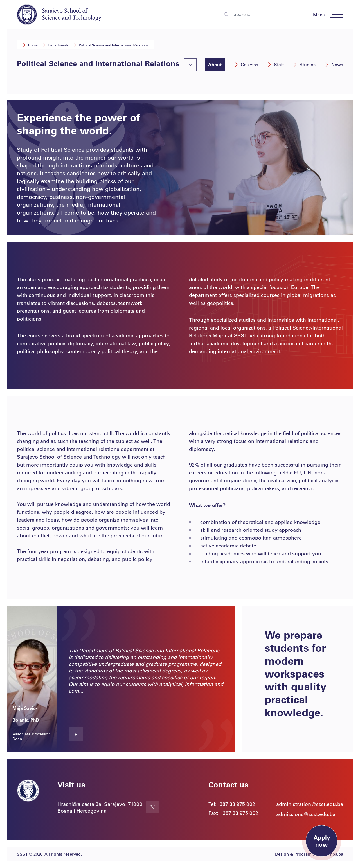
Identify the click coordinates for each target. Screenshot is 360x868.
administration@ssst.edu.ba (310, 804)
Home (30, 45)
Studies (304, 64)
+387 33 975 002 (236, 804)
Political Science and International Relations (111, 45)
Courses (246, 64)
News (334, 64)
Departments (55, 45)
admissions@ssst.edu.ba (306, 814)
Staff (275, 64)
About (215, 64)
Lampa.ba (334, 854)
